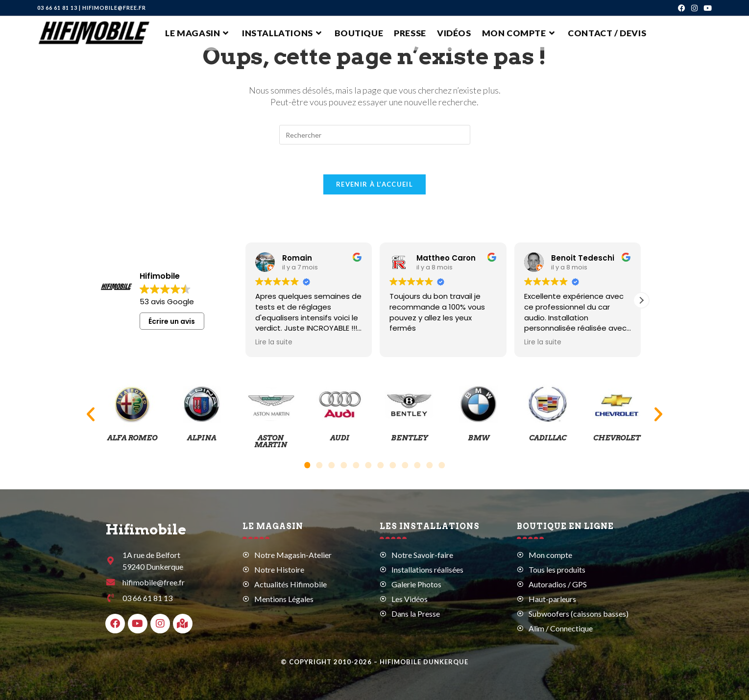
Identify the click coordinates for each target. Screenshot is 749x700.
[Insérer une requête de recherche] (375, 135)
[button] (641, 300)
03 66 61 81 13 (57, 8)
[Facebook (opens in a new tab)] (682, 8)
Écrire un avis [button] (172, 321)
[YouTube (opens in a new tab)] (706, 8)
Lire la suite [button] (274, 342)
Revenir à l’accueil (374, 184)
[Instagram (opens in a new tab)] (694, 8)
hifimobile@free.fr (114, 8)
